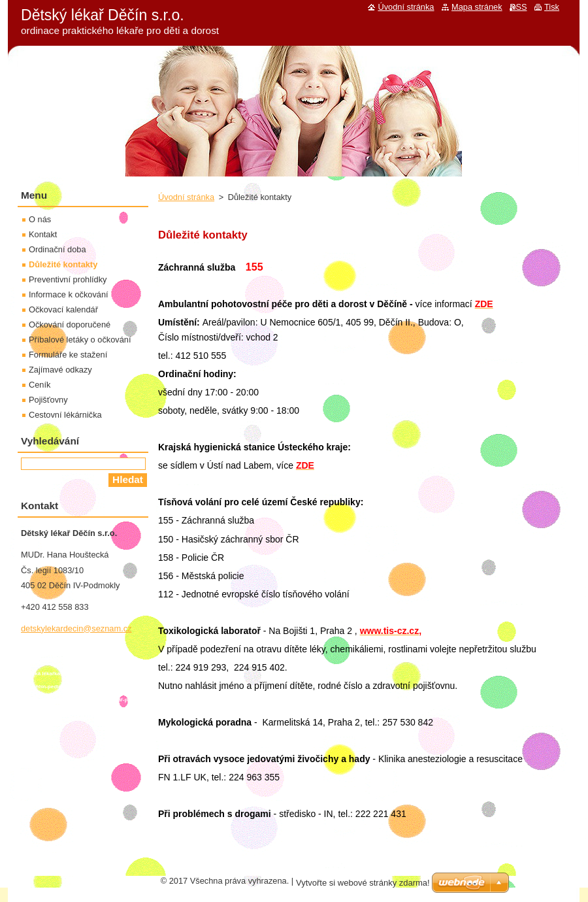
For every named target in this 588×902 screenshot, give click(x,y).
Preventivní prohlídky (68, 279)
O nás (40, 219)
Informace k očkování (69, 294)
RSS (518, 7)
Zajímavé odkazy (60, 370)
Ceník (40, 385)
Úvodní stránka (186, 197)
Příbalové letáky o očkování (80, 340)
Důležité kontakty (63, 264)
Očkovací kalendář (63, 309)
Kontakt (43, 234)
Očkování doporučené (70, 325)
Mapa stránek (477, 7)
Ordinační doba (57, 249)
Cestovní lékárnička (65, 415)
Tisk (552, 7)
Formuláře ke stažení (68, 355)
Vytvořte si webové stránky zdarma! (363, 883)
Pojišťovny (48, 400)
